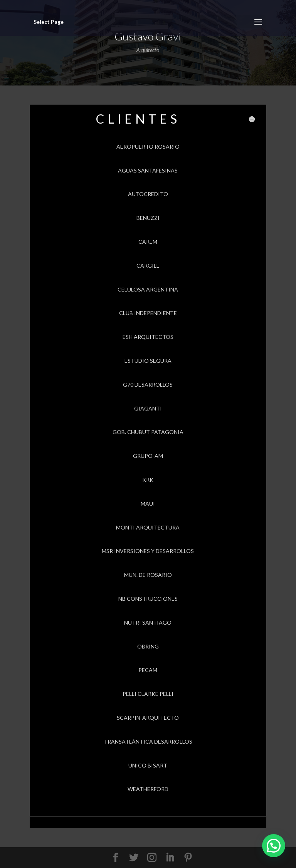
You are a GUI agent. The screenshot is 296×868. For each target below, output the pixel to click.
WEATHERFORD (148, 789)
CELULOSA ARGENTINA (148, 289)
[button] (274, 846)
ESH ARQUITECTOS (148, 337)
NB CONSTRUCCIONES (148, 599)
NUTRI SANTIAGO (148, 623)
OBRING (148, 646)
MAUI (148, 504)
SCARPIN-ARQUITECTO (148, 718)
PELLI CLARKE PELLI (148, 694)
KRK (148, 480)
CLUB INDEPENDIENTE (148, 313)
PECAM (148, 670)
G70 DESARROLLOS (148, 385)
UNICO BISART (148, 765)
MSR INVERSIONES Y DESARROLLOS (148, 551)
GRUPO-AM (148, 456)
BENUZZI (148, 218)
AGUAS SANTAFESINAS (148, 170)
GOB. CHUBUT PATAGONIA (148, 432)
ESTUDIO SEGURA (148, 361)
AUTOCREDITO (148, 194)
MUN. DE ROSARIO (148, 575)
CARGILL (148, 266)
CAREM (148, 242)
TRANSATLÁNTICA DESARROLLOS (148, 741)
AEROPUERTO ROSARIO (148, 147)
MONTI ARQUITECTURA (148, 527)
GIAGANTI (148, 408)
